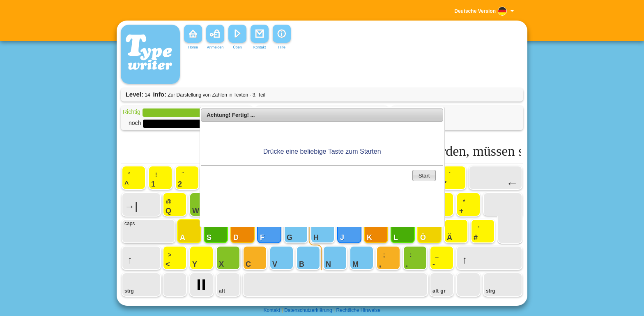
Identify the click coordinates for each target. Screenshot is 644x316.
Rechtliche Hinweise (358, 310)
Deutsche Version (475, 11)
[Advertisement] (307, 69)
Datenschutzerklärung (308, 310)
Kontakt (272, 310)
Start (424, 176)
